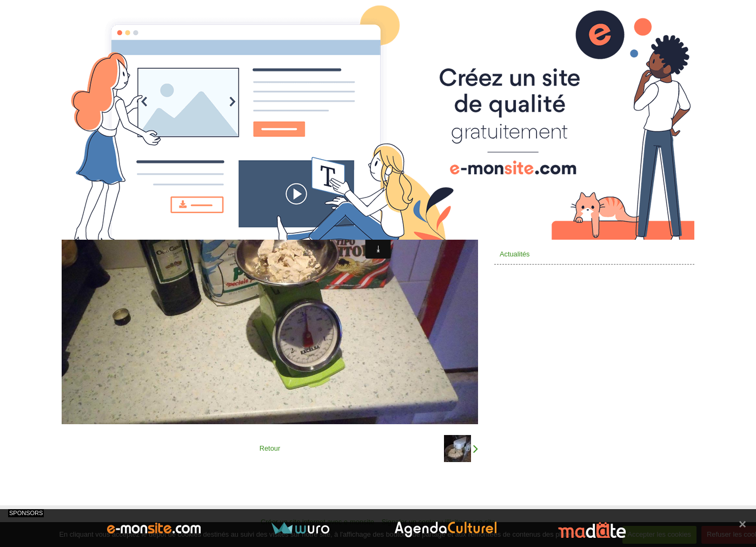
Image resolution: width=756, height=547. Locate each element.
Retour (270, 448)
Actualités (515, 254)
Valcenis (512, 189)
